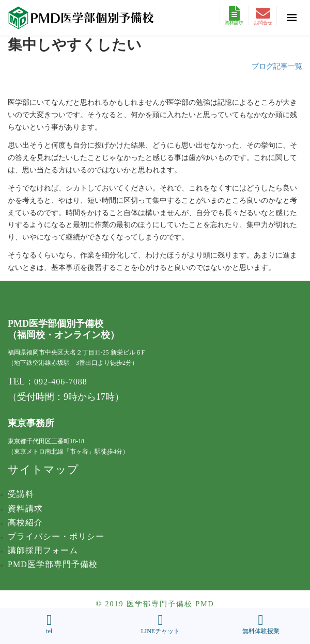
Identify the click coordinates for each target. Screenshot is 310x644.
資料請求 (234, 16)
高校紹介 (25, 522)
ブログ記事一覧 (277, 66)
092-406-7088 (61, 382)
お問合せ (263, 16)
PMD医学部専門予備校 (53, 564)
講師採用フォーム (43, 550)
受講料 (21, 494)
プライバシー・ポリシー (56, 536)
